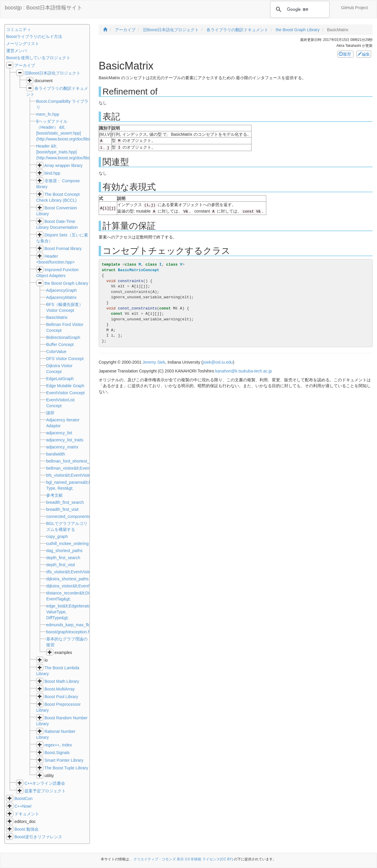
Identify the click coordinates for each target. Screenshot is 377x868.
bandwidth (56, 454)
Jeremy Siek (154, 362)
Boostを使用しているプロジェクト (38, 58)
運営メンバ (16, 51)
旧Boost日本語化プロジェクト (52, 73)
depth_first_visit (61, 565)
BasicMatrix (57, 317)
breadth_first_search (65, 502)
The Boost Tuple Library (66, 768)
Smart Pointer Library (64, 760)
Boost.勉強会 (27, 829)
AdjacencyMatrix (61, 297)
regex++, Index (58, 745)
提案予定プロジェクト (45, 791)
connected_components (68, 516)
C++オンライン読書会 (45, 783)
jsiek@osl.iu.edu (218, 362)
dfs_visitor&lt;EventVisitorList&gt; (76, 572)
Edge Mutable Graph (65, 386)
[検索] (299, 9)
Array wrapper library (63, 165)
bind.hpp (52, 173)
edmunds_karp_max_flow (70, 625)
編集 (364, 54)
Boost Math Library (62, 681)
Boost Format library (63, 249)
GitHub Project (354, 8)
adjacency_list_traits (65, 440)
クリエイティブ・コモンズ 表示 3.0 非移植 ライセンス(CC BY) (183, 859)
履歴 (345, 54)
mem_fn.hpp (48, 114)
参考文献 (54, 495)
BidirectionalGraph (63, 337)
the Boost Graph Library (66, 283)
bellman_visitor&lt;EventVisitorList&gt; (81, 468)
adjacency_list (59, 433)
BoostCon (23, 799)
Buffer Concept (60, 344)
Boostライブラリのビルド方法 (34, 37)
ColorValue (56, 352)
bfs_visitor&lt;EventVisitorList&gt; (76, 475)
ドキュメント (27, 814)
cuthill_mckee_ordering (67, 544)
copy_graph (57, 536)
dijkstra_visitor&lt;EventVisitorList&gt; (80, 586)
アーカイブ (25, 65)
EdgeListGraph (60, 379)
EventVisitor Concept (65, 393)
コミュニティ (19, 29)
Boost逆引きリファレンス (38, 837)
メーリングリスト (23, 44)
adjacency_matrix (62, 447)
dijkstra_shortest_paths (67, 579)
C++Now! (23, 806)
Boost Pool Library (61, 697)
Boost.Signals (57, 753)
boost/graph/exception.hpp (71, 632)
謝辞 (50, 413)
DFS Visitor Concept (65, 359)
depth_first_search (63, 558)
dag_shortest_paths (64, 551)
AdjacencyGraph (62, 290)
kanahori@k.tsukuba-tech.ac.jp (244, 371)
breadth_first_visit (62, 509)
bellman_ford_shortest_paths (73, 461)
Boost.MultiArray (60, 689)
